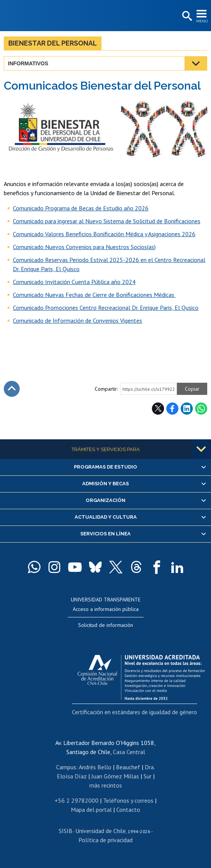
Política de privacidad (105, 840)
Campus (66, 767)
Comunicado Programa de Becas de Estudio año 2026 (81, 208)
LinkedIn (187, 409)
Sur (148, 776)
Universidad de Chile (101, 831)
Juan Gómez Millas (115, 776)
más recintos (106, 785)
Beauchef (128, 767)
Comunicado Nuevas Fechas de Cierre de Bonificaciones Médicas (94, 295)
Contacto (128, 810)
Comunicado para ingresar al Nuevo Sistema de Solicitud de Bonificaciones (107, 221)
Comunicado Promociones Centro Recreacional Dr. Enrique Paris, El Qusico (106, 308)
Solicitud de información (105, 625)
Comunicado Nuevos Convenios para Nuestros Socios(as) (84, 247)
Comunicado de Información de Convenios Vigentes (77, 320)
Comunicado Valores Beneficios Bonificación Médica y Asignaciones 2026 (104, 234)
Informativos (28, 63)
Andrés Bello (95, 767)
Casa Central (129, 752)
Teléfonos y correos (128, 800)
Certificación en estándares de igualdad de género (134, 712)
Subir (12, 389)
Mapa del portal (91, 810)
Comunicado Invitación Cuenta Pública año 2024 (74, 282)
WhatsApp (201, 409)
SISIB (66, 831)
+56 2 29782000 (77, 800)
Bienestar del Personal (53, 43)
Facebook (172, 409)
